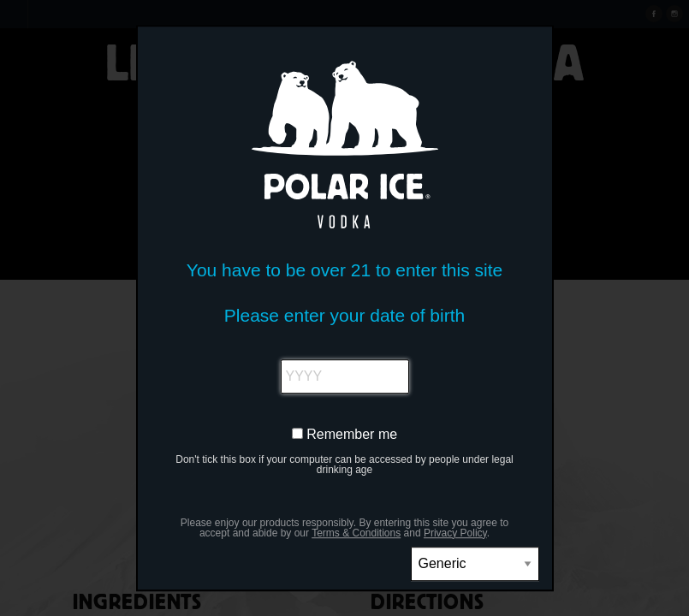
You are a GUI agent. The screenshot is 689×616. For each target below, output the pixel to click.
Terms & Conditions (356, 533)
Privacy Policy (455, 533)
